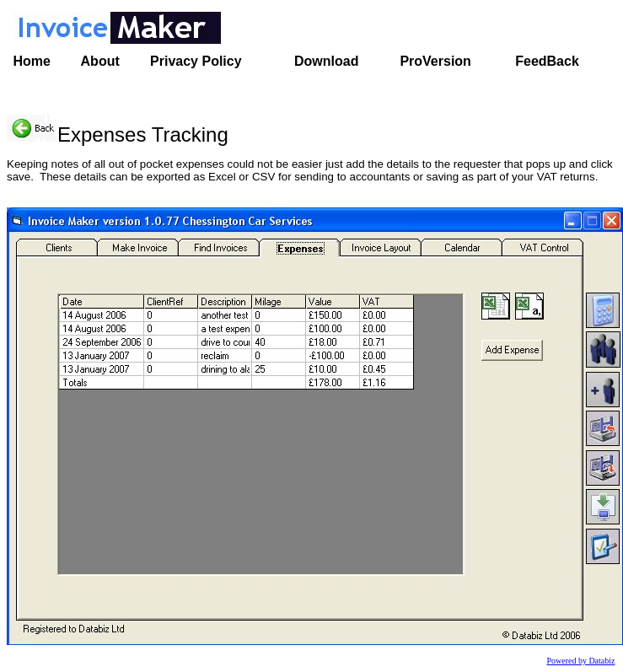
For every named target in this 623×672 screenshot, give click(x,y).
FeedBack (547, 61)
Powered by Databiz (580, 661)
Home (32, 61)
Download (326, 61)
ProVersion (435, 61)
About (100, 61)
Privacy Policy (196, 61)
